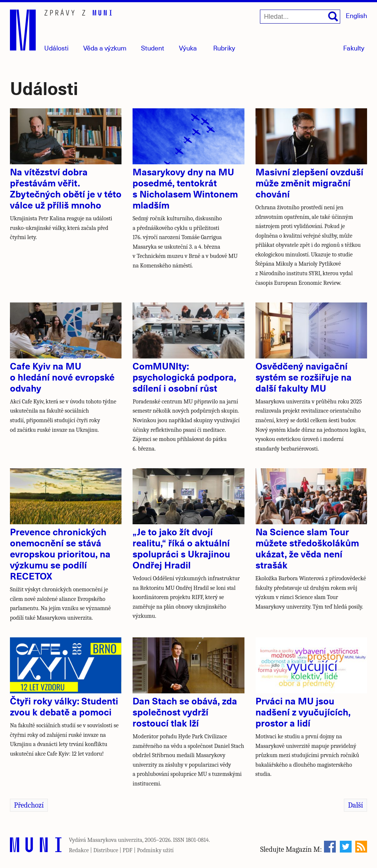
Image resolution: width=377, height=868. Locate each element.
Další (355, 805)
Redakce (79, 850)
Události (56, 48)
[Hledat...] (300, 17)
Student (153, 48)
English (356, 15)
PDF (128, 850)
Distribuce (106, 850)
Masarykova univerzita (115, 840)
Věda (105, 48)
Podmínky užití (155, 850)
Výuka (188, 48)
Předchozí (29, 805)
